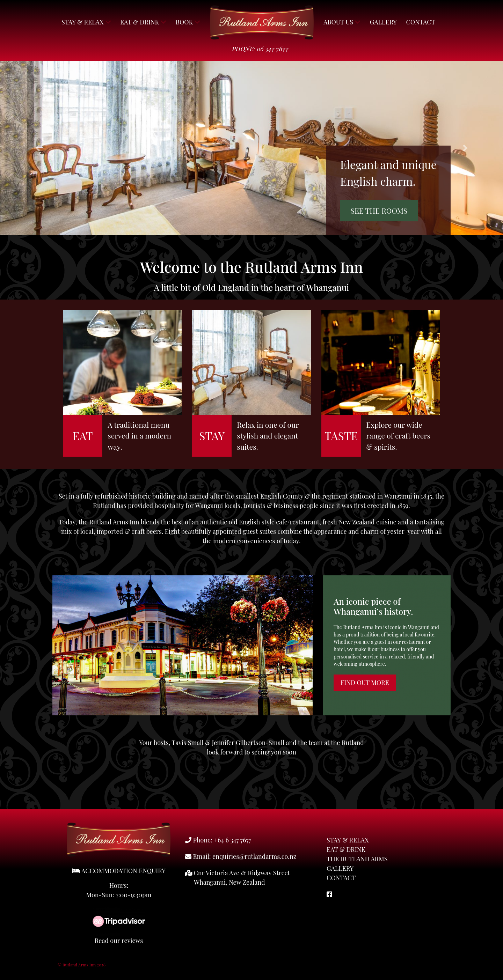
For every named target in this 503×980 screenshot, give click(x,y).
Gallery (383, 22)
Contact (420, 22)
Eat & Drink (143, 22)
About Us (342, 22)
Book (188, 22)
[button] (38, 148)
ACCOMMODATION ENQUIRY (119, 871)
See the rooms (379, 211)
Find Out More (365, 683)
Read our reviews (119, 941)
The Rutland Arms (357, 859)
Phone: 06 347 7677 (260, 49)
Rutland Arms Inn (262, 22)
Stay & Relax (86, 22)
